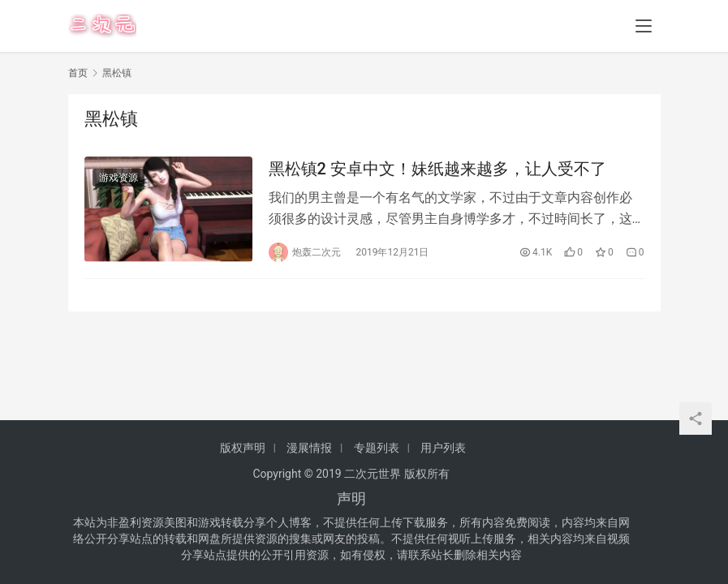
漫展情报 (309, 448)
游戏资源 (118, 178)
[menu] (644, 26)
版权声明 (243, 448)
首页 (78, 73)
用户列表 (443, 448)
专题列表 (377, 448)
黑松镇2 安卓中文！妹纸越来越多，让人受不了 (437, 169)
